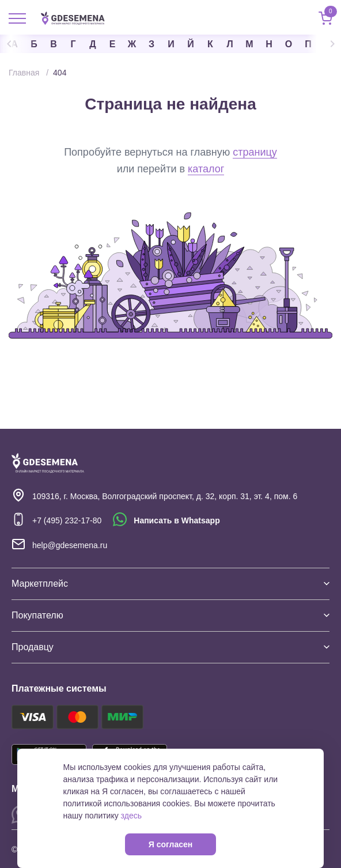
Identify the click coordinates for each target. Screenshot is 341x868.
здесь (131, 816)
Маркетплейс (170, 584)
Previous (17, 44)
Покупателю (170, 615)
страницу (255, 152)
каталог (206, 169)
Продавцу (170, 647)
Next (324, 44)
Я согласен (170, 844)
